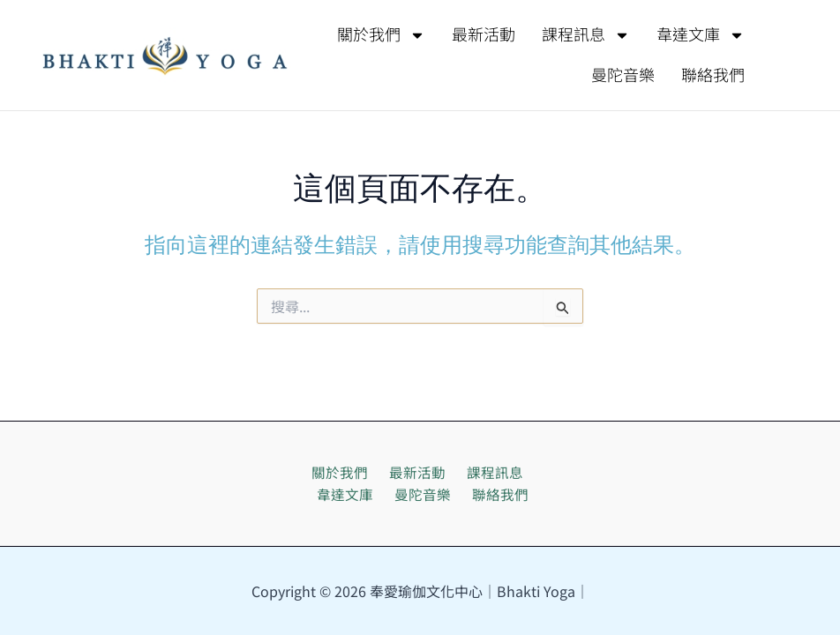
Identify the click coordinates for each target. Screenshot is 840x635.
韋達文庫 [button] (701, 35)
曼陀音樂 (623, 76)
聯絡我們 (713, 76)
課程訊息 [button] (586, 35)
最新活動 (484, 35)
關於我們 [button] (381, 35)
